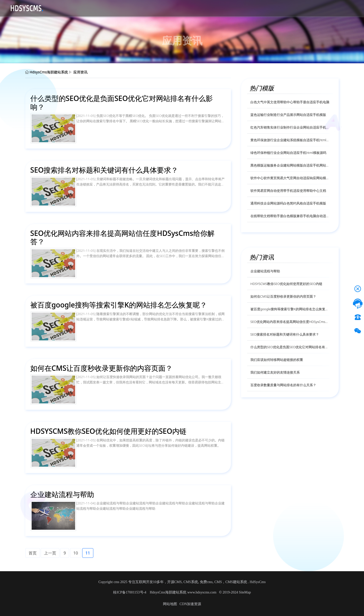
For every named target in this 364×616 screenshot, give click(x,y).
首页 (59, 8)
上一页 (50, 553)
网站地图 (170, 604)
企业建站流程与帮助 (265, 271)
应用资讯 (116, 8)
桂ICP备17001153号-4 (130, 592)
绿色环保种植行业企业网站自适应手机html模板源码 (288, 153)
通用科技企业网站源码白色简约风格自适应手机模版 (288, 203)
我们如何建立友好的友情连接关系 (275, 372)
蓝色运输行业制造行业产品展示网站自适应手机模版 (288, 115)
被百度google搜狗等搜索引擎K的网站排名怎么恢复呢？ (290, 309)
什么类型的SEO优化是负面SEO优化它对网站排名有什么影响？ (290, 347)
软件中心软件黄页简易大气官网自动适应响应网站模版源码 (290, 178)
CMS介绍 (95, 8)
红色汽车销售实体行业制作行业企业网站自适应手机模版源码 (290, 127)
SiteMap (245, 592)
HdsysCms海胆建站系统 (49, 72)
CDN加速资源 (190, 604)
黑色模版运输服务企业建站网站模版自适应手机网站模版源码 (290, 165)
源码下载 (75, 8)
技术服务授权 (160, 8)
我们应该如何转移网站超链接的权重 (277, 360)
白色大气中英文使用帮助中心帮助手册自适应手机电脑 (290, 102)
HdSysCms (258, 582)
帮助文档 (136, 8)
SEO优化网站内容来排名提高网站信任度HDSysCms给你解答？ (290, 322)
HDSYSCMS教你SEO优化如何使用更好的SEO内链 (286, 284)
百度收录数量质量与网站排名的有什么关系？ (283, 385)
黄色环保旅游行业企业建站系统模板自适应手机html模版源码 (290, 140)
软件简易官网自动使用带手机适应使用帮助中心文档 (288, 191)
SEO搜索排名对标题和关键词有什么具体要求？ (285, 334)
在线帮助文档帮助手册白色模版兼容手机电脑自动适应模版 (290, 216)
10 (76, 553)
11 (88, 553)
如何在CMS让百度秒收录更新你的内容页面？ (283, 296)
